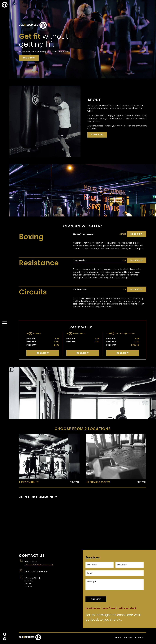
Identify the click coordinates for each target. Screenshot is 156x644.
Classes (128, 638)
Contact (139, 638)
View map (75, 482)
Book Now (43, 353)
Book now (29, 58)
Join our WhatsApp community (39, 565)
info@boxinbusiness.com (36, 571)
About (118, 638)
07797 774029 (31, 562)
